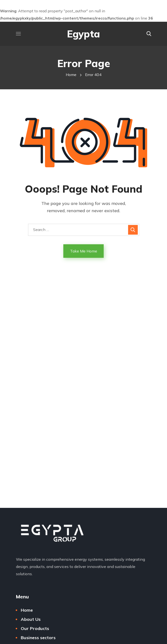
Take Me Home (84, 251)
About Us (31, 619)
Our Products (35, 628)
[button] (149, 34)
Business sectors (38, 638)
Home (71, 75)
